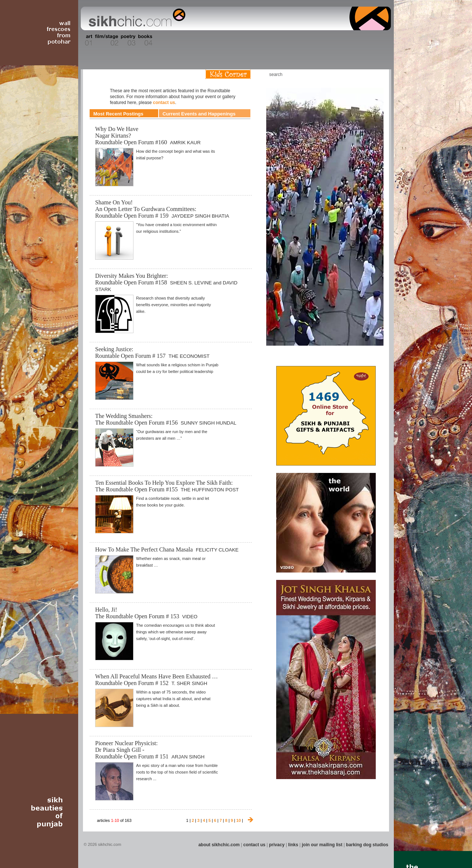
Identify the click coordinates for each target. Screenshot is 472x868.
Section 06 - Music (189, 40)
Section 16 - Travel (377, 40)
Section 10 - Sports (253, 40)
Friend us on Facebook (354, 74)
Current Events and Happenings (199, 114)
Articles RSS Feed (376, 74)
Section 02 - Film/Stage (106, 40)
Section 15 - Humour (359, 40)
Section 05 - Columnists (167, 40)
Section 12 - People (291, 40)
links (293, 845)
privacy (277, 845)
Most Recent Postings (118, 114)
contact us (164, 103)
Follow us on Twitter (365, 74)
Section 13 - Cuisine (309, 40)
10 (239, 820)
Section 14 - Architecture (334, 40)
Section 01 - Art (87, 40)
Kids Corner (228, 74)
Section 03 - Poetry (127, 40)
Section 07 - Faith (203, 40)
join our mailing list (322, 845)
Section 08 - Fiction (218, 40)
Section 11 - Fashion (272, 40)
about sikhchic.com (219, 845)
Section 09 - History (235, 40)
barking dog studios (367, 845)
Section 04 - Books (144, 40)
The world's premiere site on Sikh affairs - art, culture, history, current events (135, 18)
